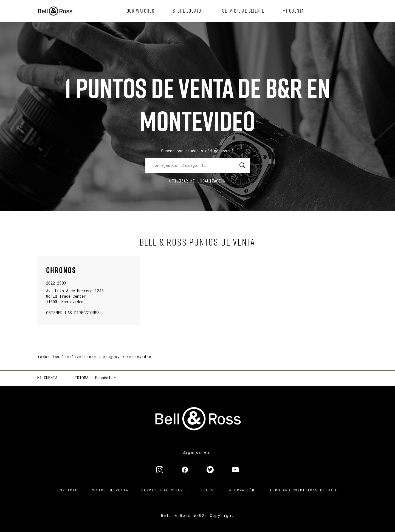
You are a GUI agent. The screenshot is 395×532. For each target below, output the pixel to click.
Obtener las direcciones (72, 312)
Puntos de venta (109, 490)
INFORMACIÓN (241, 490)
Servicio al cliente (165, 490)
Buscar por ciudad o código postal (198, 151)
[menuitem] (141, 11)
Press (208, 490)
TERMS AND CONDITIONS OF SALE (303, 490)
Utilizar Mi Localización (197, 181)
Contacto (67, 490)
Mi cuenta (47, 378)
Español (103, 378)
